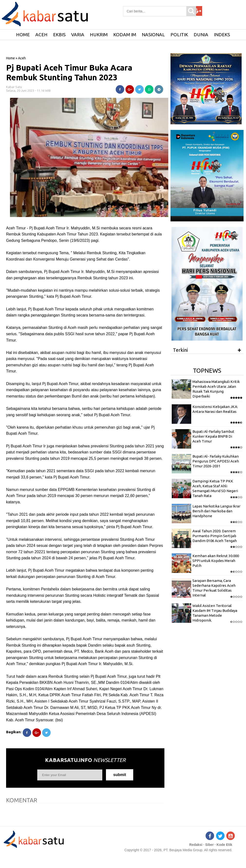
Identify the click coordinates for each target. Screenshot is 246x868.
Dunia (201, 35)
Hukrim (99, 35)
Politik (179, 35)
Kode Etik (224, 845)
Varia (78, 35)
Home (10, 58)
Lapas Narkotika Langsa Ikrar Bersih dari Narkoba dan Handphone (216, 511)
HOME (23, 35)
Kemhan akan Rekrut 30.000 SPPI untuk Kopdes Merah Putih (216, 561)
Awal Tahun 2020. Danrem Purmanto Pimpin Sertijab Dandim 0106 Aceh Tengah (215, 536)
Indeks (222, 35)
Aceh (41, 35)
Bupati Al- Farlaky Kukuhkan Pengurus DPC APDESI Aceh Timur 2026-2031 (216, 461)
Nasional (153, 35)
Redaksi (196, 845)
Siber (209, 845)
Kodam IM (125, 35)
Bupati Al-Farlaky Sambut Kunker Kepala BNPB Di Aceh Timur (213, 436)
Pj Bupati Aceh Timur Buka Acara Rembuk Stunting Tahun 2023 (69, 72)
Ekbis (59, 35)
